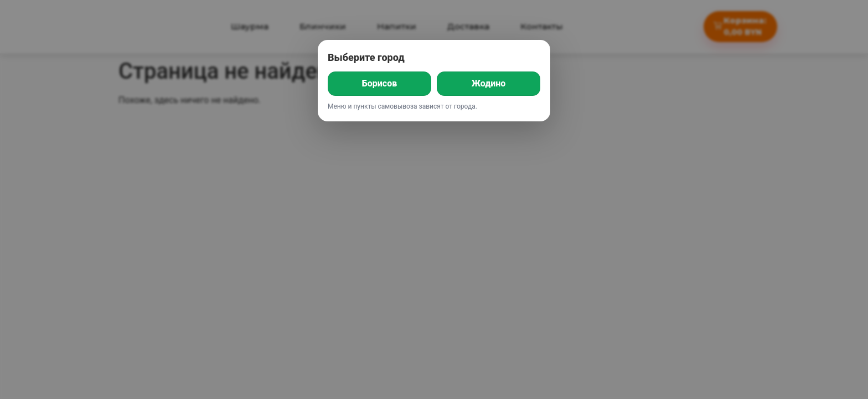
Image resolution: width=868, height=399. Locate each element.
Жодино (489, 83)
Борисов (379, 83)
